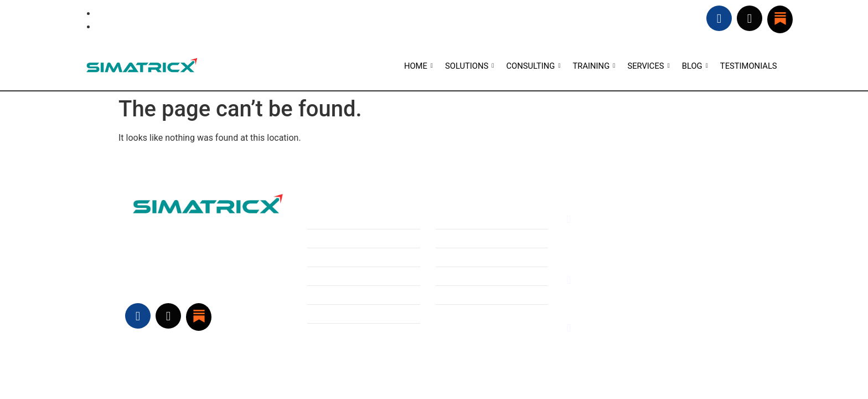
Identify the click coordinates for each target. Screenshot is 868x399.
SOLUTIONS (469, 66)
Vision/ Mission (462, 238)
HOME (418, 66)
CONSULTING (533, 66)
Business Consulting (343, 219)
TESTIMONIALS (748, 66)
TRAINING (594, 66)
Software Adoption (341, 295)
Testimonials (458, 257)
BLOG (695, 66)
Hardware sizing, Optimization (361, 277)
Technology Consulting (348, 238)
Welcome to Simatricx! (476, 277)
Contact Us (455, 295)
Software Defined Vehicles (355, 257)
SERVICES (649, 66)
